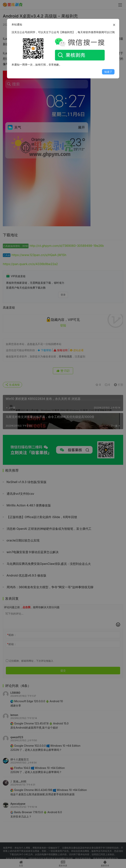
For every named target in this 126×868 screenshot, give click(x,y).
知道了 (108, 72)
